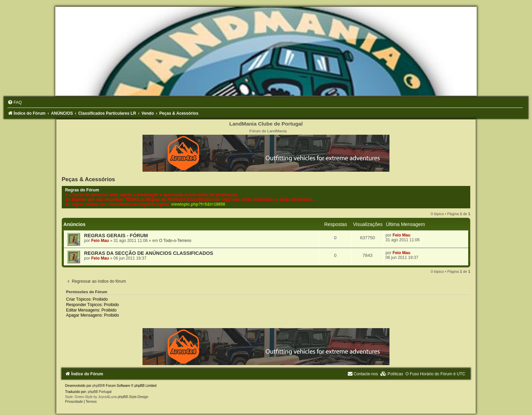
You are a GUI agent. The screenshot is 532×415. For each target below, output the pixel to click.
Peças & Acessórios (88, 179)
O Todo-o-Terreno (175, 241)
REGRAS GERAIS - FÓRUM (116, 235)
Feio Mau (100, 241)
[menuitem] (15, 102)
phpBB (97, 386)
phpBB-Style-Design (133, 397)
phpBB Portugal (100, 392)
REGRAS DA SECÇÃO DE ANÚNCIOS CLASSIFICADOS (149, 253)
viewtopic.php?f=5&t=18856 (198, 204)
